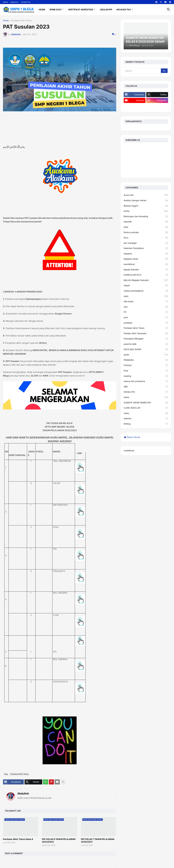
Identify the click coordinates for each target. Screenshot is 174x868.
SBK (146, 387)
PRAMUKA (146, 360)
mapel (146, 285)
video (146, 413)
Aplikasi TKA (124, 9)
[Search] (143, 71)
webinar (146, 418)
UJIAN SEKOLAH (146, 408)
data (146, 227)
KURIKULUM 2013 (146, 275)
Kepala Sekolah (146, 270)
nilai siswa (146, 301)
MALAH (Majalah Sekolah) (146, 280)
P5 (146, 312)
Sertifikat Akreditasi (81, 9)
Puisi (146, 371)
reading (146, 376)
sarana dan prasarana (146, 381)
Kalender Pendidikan (146, 248)
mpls (146, 296)
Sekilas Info (146, 392)
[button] (168, 10)
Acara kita (146, 195)
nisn (146, 307)
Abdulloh (23, 793)
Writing (146, 424)
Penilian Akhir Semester (146, 333)
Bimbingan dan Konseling (146, 216)
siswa (146, 397)
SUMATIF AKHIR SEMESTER (146, 403)
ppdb (146, 355)
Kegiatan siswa (146, 259)
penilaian (146, 323)
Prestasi (146, 365)
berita (146, 211)
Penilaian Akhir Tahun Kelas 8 (18, 839)
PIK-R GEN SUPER (146, 349)
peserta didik (146, 344)
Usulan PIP (106, 9)
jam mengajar (146, 243)
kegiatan (146, 254)
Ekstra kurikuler (146, 232)
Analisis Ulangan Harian (146, 200)
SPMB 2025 (55, 9)
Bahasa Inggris (146, 206)
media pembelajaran (146, 291)
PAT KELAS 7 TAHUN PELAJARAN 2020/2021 (98, 840)
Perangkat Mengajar (146, 339)
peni (146, 317)
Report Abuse (133, 437)
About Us (14, 2)
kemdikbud (146, 264)
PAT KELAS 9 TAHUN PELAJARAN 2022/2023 (59, 840)
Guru (146, 238)
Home (5, 2)
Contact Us (26, 2)
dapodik (146, 222)
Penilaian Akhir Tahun (21, 21)
